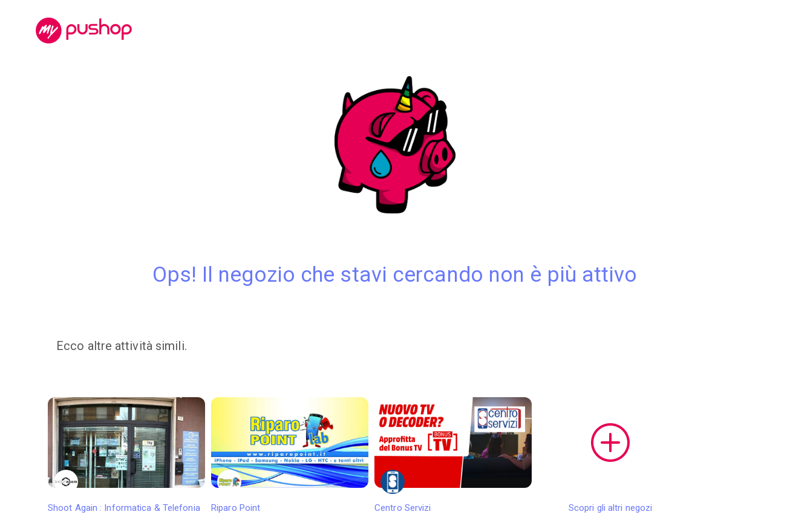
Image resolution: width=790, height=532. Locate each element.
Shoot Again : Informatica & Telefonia (126, 455)
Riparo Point (290, 455)
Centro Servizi (453, 455)
